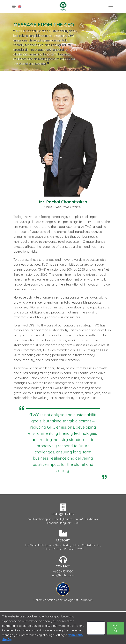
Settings (96, 628)
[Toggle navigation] (111, 6)
